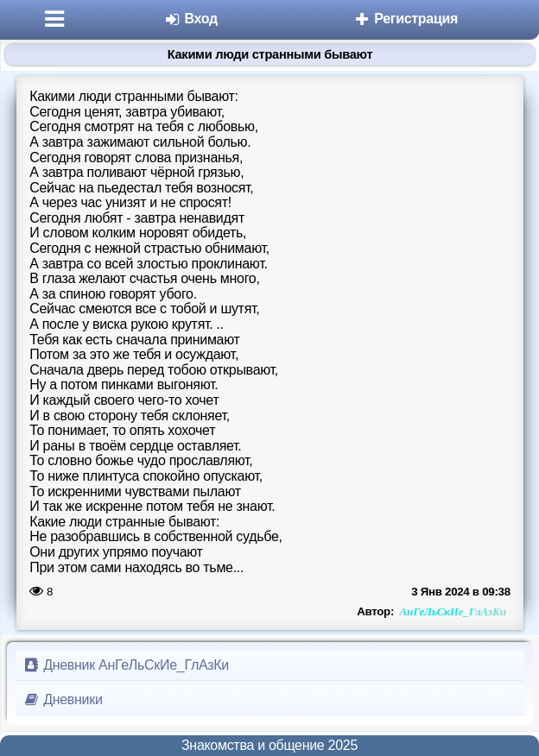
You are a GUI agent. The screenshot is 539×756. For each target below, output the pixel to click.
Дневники (63, 699)
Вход (190, 19)
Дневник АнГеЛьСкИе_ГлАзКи (126, 665)
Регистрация (406, 19)
